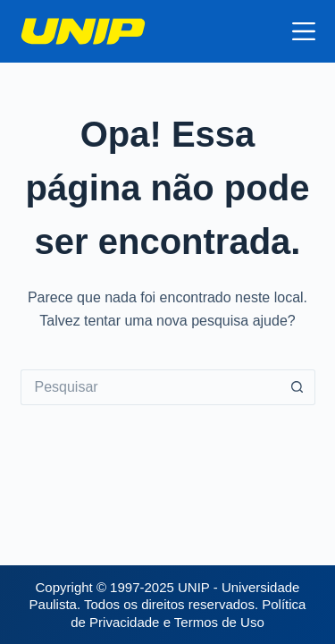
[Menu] (304, 31)
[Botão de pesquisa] (297, 387)
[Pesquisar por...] (150, 387)
